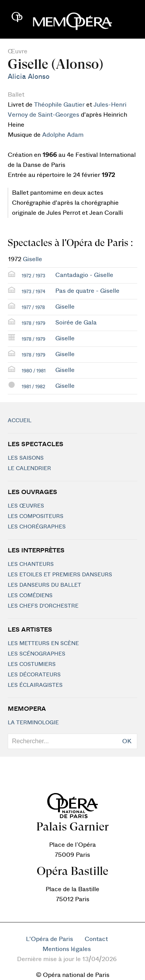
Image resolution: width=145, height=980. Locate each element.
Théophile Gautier (59, 105)
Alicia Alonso (29, 77)
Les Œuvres (26, 506)
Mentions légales (67, 949)
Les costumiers (32, 664)
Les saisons (26, 458)
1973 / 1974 (33, 292)
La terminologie (33, 723)
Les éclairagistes (35, 685)
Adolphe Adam (63, 135)
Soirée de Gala (76, 323)
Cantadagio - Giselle (84, 275)
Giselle (32, 259)
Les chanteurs (31, 564)
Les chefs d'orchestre (43, 606)
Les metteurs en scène (43, 644)
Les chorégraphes (37, 527)
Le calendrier (29, 469)
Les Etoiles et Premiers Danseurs (60, 575)
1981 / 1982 (33, 387)
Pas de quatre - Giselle (87, 291)
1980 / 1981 (34, 371)
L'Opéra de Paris (49, 939)
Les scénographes (37, 654)
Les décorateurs (34, 675)
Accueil (20, 421)
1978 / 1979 (33, 323)
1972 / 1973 (33, 276)
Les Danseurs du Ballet (44, 585)
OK (127, 741)
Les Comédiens (30, 596)
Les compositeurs (36, 516)
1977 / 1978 (33, 307)
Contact (96, 939)
